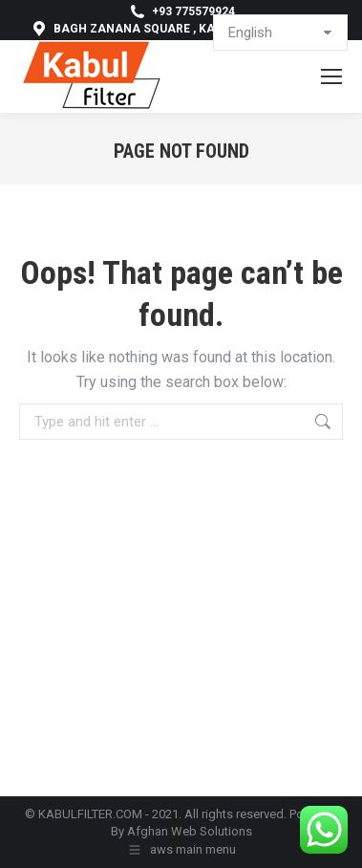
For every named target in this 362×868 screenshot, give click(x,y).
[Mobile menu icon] (331, 76)
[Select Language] (280, 33)
